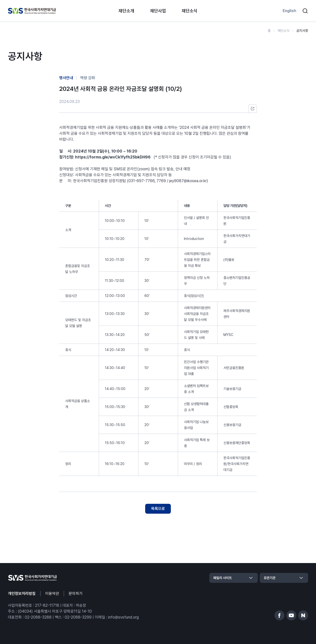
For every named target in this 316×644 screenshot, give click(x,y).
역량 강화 (88, 78)
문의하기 (76, 594)
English (289, 11)
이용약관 (52, 594)
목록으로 (158, 509)
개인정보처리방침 (22, 594)
